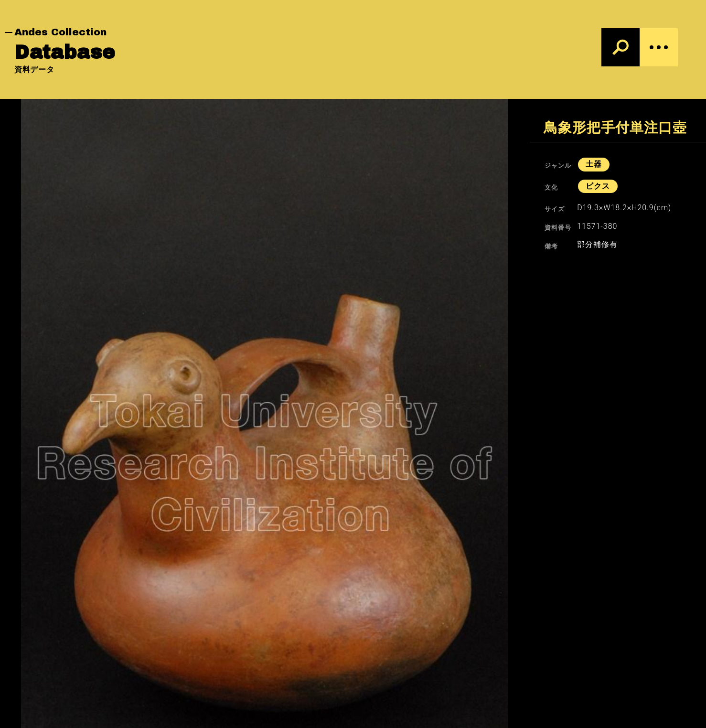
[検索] (620, 47)
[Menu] (659, 47)
